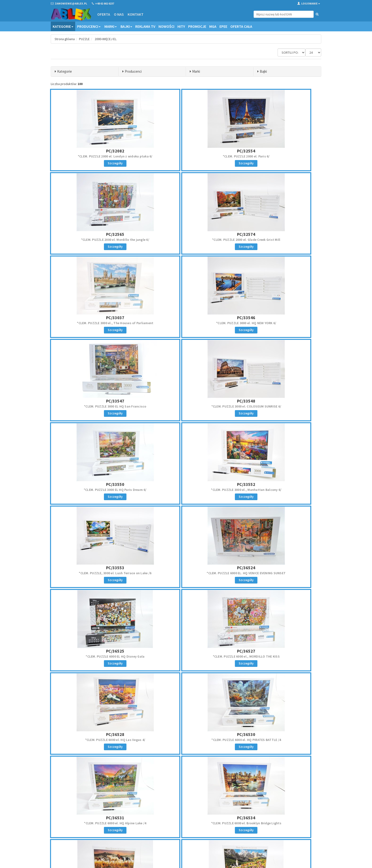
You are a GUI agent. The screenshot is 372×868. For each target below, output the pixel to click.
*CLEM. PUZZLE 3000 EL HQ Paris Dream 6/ (277, 323)
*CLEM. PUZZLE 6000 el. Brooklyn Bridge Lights (277, 573)
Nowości (166, 26)
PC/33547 (95, 318)
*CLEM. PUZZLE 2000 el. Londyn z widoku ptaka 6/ (95, 156)
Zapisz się (290, 825)
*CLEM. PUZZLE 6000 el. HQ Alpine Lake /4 (186, 573)
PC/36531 (186, 568)
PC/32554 (186, 151)
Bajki (126, 26)
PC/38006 (95, 651)
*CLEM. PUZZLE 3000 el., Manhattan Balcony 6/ (95, 406)
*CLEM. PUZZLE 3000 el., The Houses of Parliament (186, 240)
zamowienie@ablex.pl (75, 818)
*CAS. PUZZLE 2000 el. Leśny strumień (95, 740)
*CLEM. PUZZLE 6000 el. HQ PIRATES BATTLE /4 (95, 573)
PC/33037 (186, 234)
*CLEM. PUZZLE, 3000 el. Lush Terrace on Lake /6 (186, 406)
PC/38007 (186, 651)
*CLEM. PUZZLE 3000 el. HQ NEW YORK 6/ (277, 240)
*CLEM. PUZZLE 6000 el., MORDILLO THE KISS (186, 490)
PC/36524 (277, 401)
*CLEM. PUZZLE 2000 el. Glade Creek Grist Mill (95, 240)
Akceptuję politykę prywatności (286, 835)
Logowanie (309, 3)
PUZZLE (85, 39)
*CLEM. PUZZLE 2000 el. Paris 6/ (186, 156)
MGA (213, 26)
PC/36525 (95, 484)
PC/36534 (277, 568)
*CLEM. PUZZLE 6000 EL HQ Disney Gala (95, 490)
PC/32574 (95, 234)
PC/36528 (277, 484)
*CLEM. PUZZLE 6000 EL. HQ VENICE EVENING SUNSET (277, 406)
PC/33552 (95, 401)
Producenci (89, 26)
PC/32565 (277, 151)
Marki (111, 26)
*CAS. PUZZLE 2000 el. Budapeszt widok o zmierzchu (186, 740)
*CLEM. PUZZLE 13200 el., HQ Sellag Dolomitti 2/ (186, 656)
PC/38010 (277, 651)
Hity (181, 26)
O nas (119, 14)
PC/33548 (186, 318)
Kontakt (135, 14)
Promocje (197, 26)
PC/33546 (277, 234)
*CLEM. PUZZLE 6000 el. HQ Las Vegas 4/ (277, 490)
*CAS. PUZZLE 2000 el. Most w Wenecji (277, 740)
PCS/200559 (277, 734)
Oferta (103, 14)
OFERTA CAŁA (241, 26)
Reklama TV (145, 26)
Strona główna (65, 39)
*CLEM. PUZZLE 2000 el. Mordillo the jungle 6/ (277, 156)
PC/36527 (186, 484)
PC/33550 (277, 318)
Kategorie (63, 26)
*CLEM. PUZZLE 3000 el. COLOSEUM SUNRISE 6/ (186, 323)
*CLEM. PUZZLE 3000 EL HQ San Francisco (95, 323)
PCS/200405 (186, 734)
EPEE (223, 26)
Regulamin (197, 812)
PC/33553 (186, 401)
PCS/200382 (95, 734)
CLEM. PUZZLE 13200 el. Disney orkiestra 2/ (277, 656)
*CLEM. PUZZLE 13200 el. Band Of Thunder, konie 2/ (95, 656)
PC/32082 (95, 151)
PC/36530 (95, 568)
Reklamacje (197, 818)
